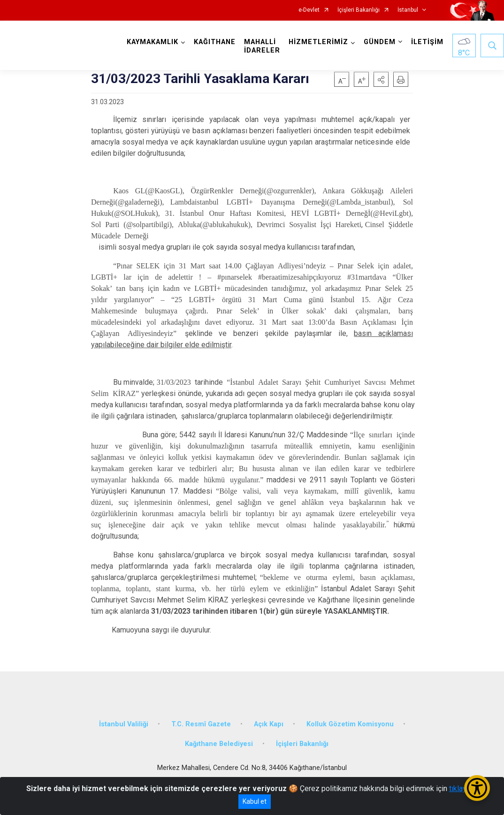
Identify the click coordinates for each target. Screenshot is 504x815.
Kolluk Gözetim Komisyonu (350, 724)
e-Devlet (309, 10)
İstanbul (408, 10)
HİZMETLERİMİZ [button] (318, 42)
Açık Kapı (269, 724)
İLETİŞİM (427, 42)
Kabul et (255, 801)
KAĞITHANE (215, 42)
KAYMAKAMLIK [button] (153, 42)
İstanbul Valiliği (124, 724)
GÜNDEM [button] (380, 42)
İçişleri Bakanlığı (359, 10)
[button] (381, 79)
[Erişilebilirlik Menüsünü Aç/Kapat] (477, 788)
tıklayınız (464, 788)
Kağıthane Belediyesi (219, 744)
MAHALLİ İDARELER (262, 46)
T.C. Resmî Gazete (201, 724)
